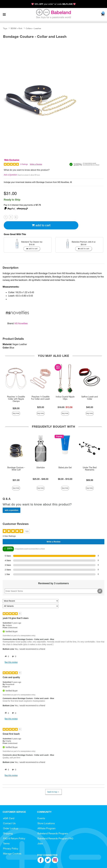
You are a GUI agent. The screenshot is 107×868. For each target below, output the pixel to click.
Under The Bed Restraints (90, 469)
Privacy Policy (11, 848)
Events (41, 818)
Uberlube (41, 468)
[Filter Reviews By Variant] (31, 606)
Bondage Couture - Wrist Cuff (16, 469)
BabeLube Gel (65, 468)
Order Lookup (11, 828)
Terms (6, 843)
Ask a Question (10, 175)
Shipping (8, 833)
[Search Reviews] (53, 591)
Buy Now (16, 413)
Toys (5, 28)
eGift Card (9, 818)
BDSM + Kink (17, 28)
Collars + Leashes (33, 28)
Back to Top (53, 792)
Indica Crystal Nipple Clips (65, 398)
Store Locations (46, 823)
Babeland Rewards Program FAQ (55, 838)
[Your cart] (103, 14)
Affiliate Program (46, 828)
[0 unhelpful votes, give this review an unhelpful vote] (14, 657)
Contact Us (9, 823)
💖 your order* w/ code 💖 (53, 4)
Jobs (40, 843)
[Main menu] (4, 14)
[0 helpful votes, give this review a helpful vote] (6, 657)
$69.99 (90, 480)
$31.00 (16, 480)
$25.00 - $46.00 (41, 479)
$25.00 (41, 407)
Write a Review (36, 164)
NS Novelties (21, 323)
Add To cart (41, 225)
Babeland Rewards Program (53, 833)
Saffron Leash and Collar (90, 398)
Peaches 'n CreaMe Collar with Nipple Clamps (16, 399)
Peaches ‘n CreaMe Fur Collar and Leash (41, 398)
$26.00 (16, 408)
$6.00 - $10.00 (65, 479)
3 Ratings (24, 164)
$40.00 (90, 407)
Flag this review (11, 662)
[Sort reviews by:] (31, 601)
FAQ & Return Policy (14, 838)
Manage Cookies (12, 854)
